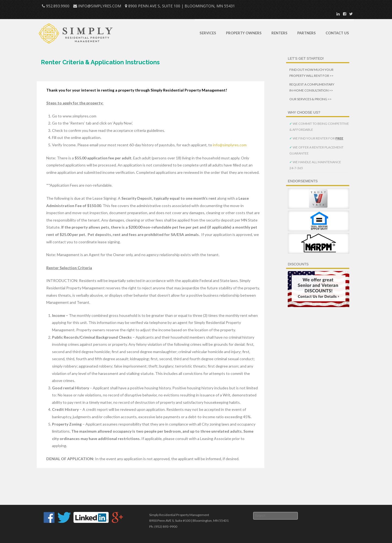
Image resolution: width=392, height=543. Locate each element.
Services (208, 33)
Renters (279, 33)
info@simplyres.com (230, 145)
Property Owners (244, 33)
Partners (307, 33)
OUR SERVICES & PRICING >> (310, 99)
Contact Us (337, 33)
